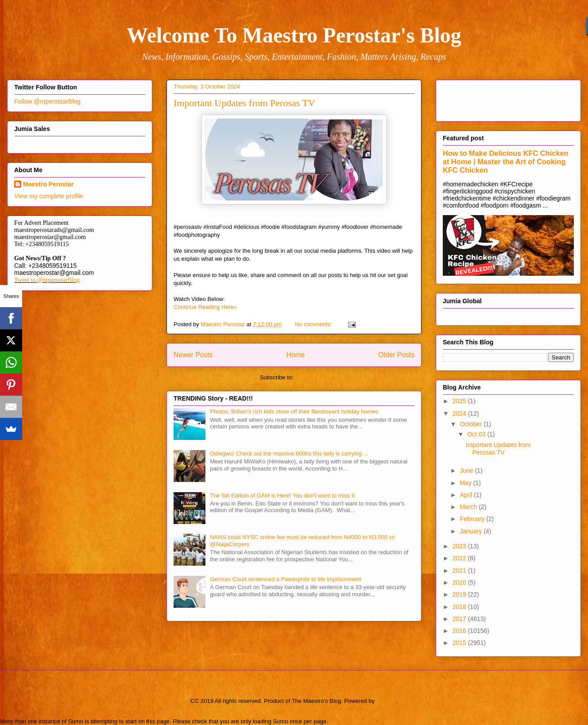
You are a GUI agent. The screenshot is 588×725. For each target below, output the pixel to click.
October (472, 424)
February (473, 519)
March (469, 507)
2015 (460, 643)
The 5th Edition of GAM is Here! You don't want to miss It (282, 496)
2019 (460, 594)
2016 (460, 631)
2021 (460, 571)
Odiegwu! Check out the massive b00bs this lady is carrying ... (289, 453)
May (466, 483)
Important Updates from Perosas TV (244, 103)
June (467, 470)
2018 (460, 607)
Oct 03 (477, 434)
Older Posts (397, 355)
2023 (460, 546)
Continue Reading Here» (205, 307)
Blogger (386, 701)
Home (296, 355)
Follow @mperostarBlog (47, 101)
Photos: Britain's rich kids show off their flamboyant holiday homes (294, 411)
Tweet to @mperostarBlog (47, 280)
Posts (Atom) (311, 377)
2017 (460, 619)
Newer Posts (193, 355)
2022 (460, 558)
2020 (460, 582)
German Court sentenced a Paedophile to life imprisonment (286, 579)
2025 (460, 401)
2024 (460, 413)
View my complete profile (48, 196)
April (467, 495)
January (472, 531)
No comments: (314, 324)
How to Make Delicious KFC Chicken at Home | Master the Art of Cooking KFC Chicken (506, 162)
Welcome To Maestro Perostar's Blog (294, 35)
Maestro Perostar (48, 184)
